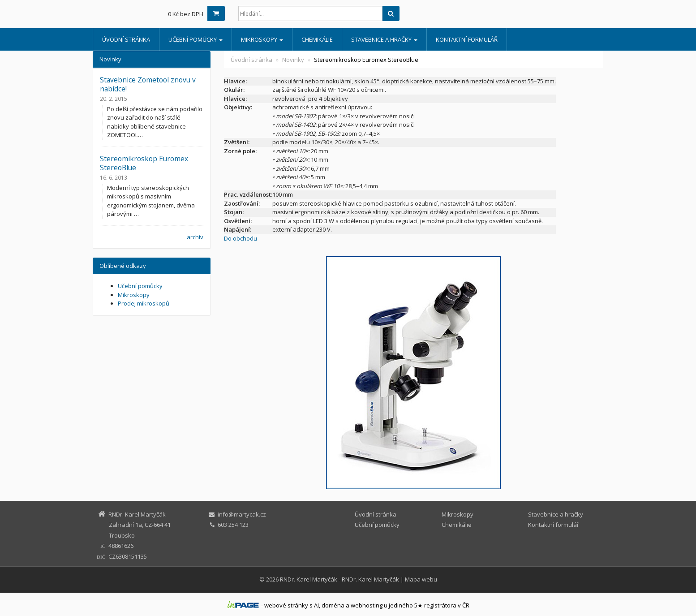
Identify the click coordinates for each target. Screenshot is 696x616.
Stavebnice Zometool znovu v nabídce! (148, 84)
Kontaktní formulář (467, 39)
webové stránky (286, 605)
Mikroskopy (262, 39)
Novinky (293, 60)
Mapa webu (421, 579)
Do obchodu (241, 238)
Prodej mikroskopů (144, 303)
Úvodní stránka (126, 39)
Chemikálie (317, 39)
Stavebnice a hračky (384, 39)
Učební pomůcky (195, 39)
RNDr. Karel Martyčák (309, 579)
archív (195, 237)
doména (333, 605)
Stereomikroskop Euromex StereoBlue (144, 163)
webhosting (367, 605)
